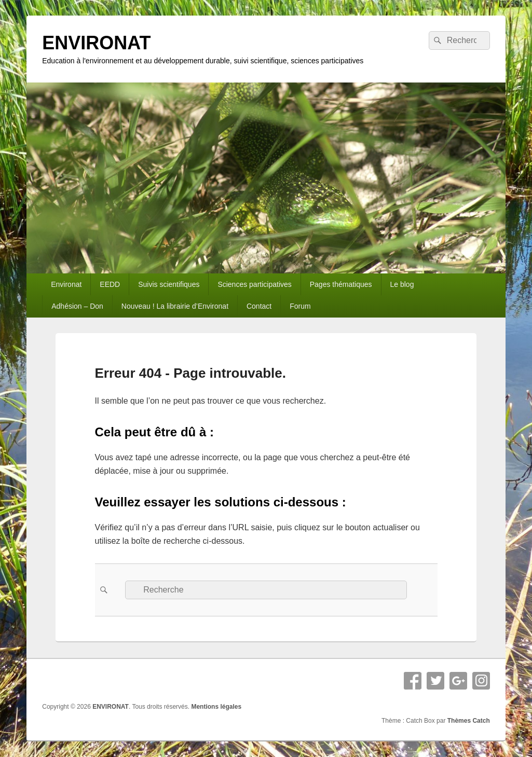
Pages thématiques (341, 284)
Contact (259, 306)
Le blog (402, 284)
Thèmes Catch (469, 721)
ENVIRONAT (96, 43)
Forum (300, 306)
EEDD (110, 284)
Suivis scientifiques (169, 284)
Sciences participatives (254, 284)
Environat (66, 284)
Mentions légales (216, 707)
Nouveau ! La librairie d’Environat (175, 306)
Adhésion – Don (77, 306)
